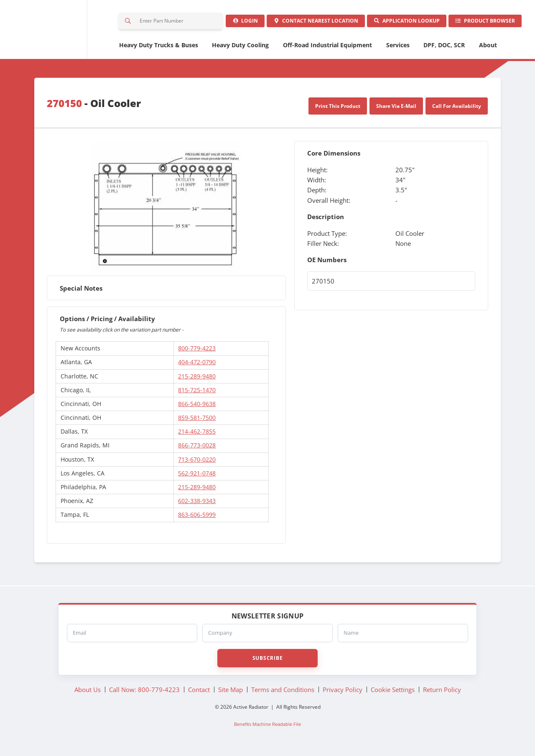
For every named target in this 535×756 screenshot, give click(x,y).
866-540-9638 (197, 407)
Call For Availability (457, 109)
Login (236, 23)
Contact (309, 23)
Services (398, 48)
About (488, 48)
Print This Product (338, 109)
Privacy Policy (343, 693)
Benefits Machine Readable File (267, 727)
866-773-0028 (197, 449)
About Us (88, 693)
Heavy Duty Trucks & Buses (159, 48)
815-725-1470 (197, 393)
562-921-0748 (197, 476)
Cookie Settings (393, 693)
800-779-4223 (197, 352)
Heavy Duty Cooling (240, 48)
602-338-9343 (197, 504)
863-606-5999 (197, 518)
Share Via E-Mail (396, 109)
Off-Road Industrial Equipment (327, 48)
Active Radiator (58, 31)
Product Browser (483, 23)
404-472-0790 (197, 366)
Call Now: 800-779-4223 (144, 693)
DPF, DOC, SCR (444, 48)
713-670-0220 (197, 463)
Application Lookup (403, 23)
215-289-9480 (197, 379)
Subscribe (267, 661)
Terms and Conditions (283, 693)
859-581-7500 (197, 421)
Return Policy (442, 693)
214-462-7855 (197, 435)
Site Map (231, 693)
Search (129, 23)
